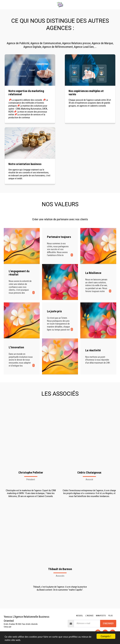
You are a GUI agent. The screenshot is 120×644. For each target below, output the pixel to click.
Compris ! (106, 636)
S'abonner (108, 623)
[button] (3, 5)
